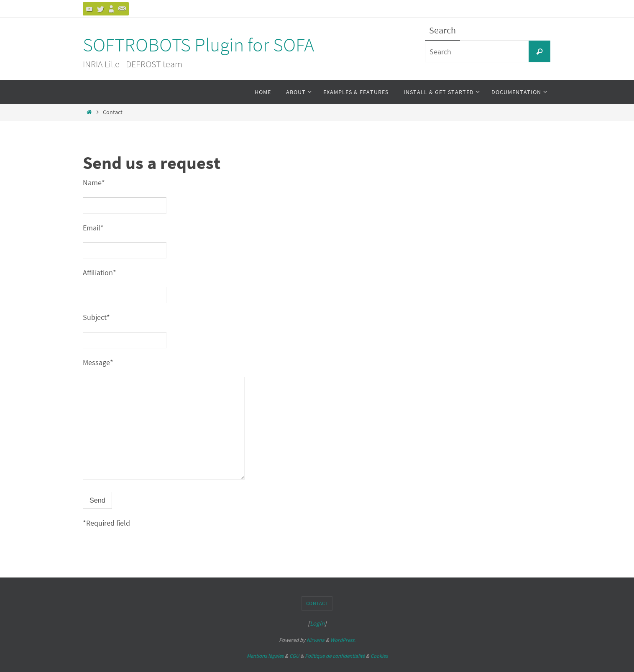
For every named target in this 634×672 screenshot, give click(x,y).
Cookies (379, 656)
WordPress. (343, 640)
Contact (317, 603)
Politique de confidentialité (335, 656)
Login (317, 623)
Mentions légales (265, 656)
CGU (294, 656)
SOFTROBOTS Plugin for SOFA (198, 45)
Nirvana (316, 640)
